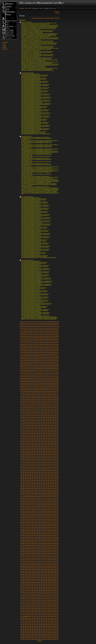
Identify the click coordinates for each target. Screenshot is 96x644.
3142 (24, 597)
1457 (57, 435)
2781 (53, 561)
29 (54, 322)
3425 (48, 623)
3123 (57, 594)
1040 (37, 396)
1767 (28, 466)
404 (58, 348)
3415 (26, 623)
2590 (44, 544)
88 (51, 325)
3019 (53, 584)
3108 (24, 594)
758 (23, 375)
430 (26, 351)
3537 (33, 634)
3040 (24, 587)
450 (23, 352)
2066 (51, 493)
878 (40, 383)
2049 (51, 492)
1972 (30, 485)
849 (28, 382)
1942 (39, 482)
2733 (21, 558)
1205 (26, 412)
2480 (26, 534)
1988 (28, 487)
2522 (44, 537)
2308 (21, 518)
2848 (51, 568)
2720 (30, 557)
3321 (44, 613)
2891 (33, 573)
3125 (24, 596)
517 (24, 357)
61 (56, 323)
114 (51, 327)
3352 (37, 617)
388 (30, 348)
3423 (44, 623)
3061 (33, 589)
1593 (57, 448)
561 (24, 361)
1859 (44, 474)
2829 (46, 566)
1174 (33, 409)
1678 (57, 456)
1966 (55, 484)
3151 (44, 597)
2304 (51, 516)
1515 (35, 442)
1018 (26, 395)
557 (56, 359)
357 (52, 344)
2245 (33, 511)
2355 (51, 521)
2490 (48, 534)
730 (51, 372)
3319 (39, 613)
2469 (39, 532)
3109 (26, 594)
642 (51, 365)
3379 (21, 620)
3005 (21, 584)
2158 (28, 503)
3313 (26, 613)
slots (22, 22)
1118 (21, 404)
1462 (30, 437)
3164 (35, 599)
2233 (44, 510)
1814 (57, 469)
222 (47, 335)
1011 (48, 393)
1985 (21, 487)
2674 (42, 552)
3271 (46, 608)
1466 (39, 437)
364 (26, 346)
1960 (42, 484)
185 (21, 333)
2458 (53, 531)
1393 (28, 430)
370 (37, 346)
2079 (42, 495)
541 (28, 359)
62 (57, 323)
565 (31, 361)
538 (23, 359)
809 (35, 378)
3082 (42, 591)
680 (40, 369)
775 (52, 375)
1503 (46, 440)
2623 (42, 547)
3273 (51, 608)
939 (31, 388)
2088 (24, 497)
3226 (21, 605)
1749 (26, 464)
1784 (28, 468)
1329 (37, 424)
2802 (24, 565)
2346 (30, 521)
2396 (28, 526)
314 (54, 341)
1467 (42, 437)
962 (33, 390)
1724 (46, 461)
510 (51, 356)
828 (30, 380)
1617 (35, 451)
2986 (55, 581)
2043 (37, 492)
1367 (46, 427)
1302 (53, 421)
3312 (24, 613)
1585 (39, 448)
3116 (42, 594)
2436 (42, 529)
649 (24, 367)
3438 (39, 625)
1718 (33, 461)
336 (54, 343)
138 (54, 328)
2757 (37, 560)
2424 (53, 527)
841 (52, 380)
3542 (44, 634)
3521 (35, 633)
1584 (37, 448)
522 (33, 357)
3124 (21, 596)
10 (31, 322)
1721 (39, 461)
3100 (44, 592)
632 (33, 365)
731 (52, 372)
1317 (48, 422)
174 (40, 331)
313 (52, 341)
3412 (57, 621)
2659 (46, 550)
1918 (24, 480)
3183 (39, 600)
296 (23, 341)
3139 (55, 596)
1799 (24, 469)
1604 (44, 450)
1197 (46, 411)
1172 (28, 409)
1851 (26, 474)
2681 (57, 552)
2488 (44, 534)
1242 (33, 416)
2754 (30, 560)
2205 (57, 506)
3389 (44, 620)
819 (52, 378)
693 (24, 370)
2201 (48, 506)
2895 (42, 573)
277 (28, 340)
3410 (53, 621)
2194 (33, 506)
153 (42, 330)
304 (37, 341)
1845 (51, 472)
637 (42, 365)
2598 (24, 545)
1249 (48, 416)
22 (46, 322)
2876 (37, 571)
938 (30, 388)
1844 (48, 472)
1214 (46, 412)
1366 (44, 427)
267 (49, 338)
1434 (44, 433)
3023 (24, 586)
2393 (21, 526)
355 (49, 344)
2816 (55, 565)
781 (24, 377)
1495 (28, 440)
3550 (24, 636)
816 (47, 378)
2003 (24, 489)
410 (30, 349)
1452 (46, 435)
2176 (30, 505)
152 (40, 330)
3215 (35, 604)
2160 (33, 503)
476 (30, 354)
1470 (48, 437)
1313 (39, 422)
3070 (53, 589)
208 (23, 335)
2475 (53, 532)
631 (31, 365)
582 (23, 362)
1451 (44, 435)
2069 (57, 493)
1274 (28, 419)
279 (31, 340)
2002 (21, 489)
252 (23, 338)
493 (21, 356)
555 (52, 359)
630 (30, 365)
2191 (26, 506)
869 (24, 383)
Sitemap (4, 47)
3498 (21, 631)
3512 (53, 631)
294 (58, 340)
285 (42, 340)
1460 (26, 437)
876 (37, 383)
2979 (39, 581)
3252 (42, 607)
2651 (28, 550)
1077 (44, 399)
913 (24, 387)
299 (28, 341)
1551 (39, 445)
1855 (35, 474)
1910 (44, 479)
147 (31, 330)
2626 (48, 547)
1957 (35, 484)
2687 (33, 553)
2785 (24, 563)
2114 (44, 498)
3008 (28, 584)
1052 (26, 398)
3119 (48, 594)
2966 (48, 579)
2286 (48, 515)
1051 (24, 398)
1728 (55, 461)
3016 (46, 584)
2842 (37, 568)
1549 (35, 445)
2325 (21, 519)
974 (54, 390)
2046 (44, 492)
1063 (51, 398)
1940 (35, 482)
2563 (21, 542)
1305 (21, 422)
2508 (51, 536)
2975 (30, 581)
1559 (57, 445)
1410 (28, 432)
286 (44, 340)
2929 (42, 576)
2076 (35, 495)
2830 (48, 566)
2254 (53, 511)
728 (47, 372)
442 (47, 351)
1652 (37, 455)
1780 (57, 466)
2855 (28, 570)
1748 (24, 464)
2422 (48, 527)
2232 (42, 510)
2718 (26, 557)
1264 (44, 417)
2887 (24, 573)
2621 (37, 547)
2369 (44, 523)
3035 (51, 586)
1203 (21, 412)
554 (51, 359)
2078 (39, 495)
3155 (53, 597)
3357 (48, 617)
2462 (24, 532)
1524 (55, 442)
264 (44, 338)
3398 (26, 621)
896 (33, 385)
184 (58, 331)
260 (37, 338)
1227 (37, 414)
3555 (35, 636)
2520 (39, 537)
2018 (57, 489)
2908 (33, 574)
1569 (42, 446)
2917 (53, 574)
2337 (48, 519)
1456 (55, 435)
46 (37, 323)
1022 (35, 395)
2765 (55, 560)
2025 (35, 490)
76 (36, 325)
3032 (44, 586)
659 (42, 367)
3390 (46, 620)
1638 (44, 453)
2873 (30, 571)
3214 (33, 604)
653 (31, 367)
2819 (24, 566)
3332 (30, 615)
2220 (53, 508)
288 (47, 340)
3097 (37, 592)
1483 (39, 438)
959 (28, 390)
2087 (21, 497)
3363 (24, 618)
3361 (57, 617)
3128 (30, 596)
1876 (44, 476)
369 (35, 346)
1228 (39, 414)
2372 (51, 523)
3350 (33, 617)
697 (31, 370)
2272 (55, 513)
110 (44, 327)
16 (38, 322)
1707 (46, 459)
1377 (30, 429)
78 (38, 325)
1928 (46, 480)
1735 (33, 463)
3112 (33, 594)
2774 (37, 561)
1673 (46, 456)
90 (53, 325)
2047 (46, 492)
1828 (51, 471)
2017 (55, 489)
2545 (57, 539)
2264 (37, 513)
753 (52, 374)
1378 (33, 429)
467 (52, 352)
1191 (33, 411)
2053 (21, 493)
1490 (55, 438)
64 (21, 325)
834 (40, 380)
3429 (57, 623)
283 (38, 340)
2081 (46, 495)
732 (54, 372)
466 (51, 352)
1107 (35, 403)
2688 (35, 553)
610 (33, 364)
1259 (33, 417)
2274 (21, 515)
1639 (46, 453)
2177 (33, 505)
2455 (46, 531)
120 (23, 328)
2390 (53, 524)
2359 (21, 523)
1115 (53, 403)
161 (56, 330)
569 (38, 361)
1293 (33, 421)
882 (47, 383)
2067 (53, 493)
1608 (53, 450)
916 (30, 387)
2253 (51, 511)
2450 (35, 531)
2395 (26, 526)
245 (49, 336)
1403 (51, 430)
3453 (35, 626)
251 (21, 338)
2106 (26, 498)
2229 (35, 510)
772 (47, 375)
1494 (26, 440)
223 (49, 335)
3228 (26, 605)
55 (48, 323)
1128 (44, 404)
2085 (55, 495)
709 (52, 370)
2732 (57, 557)
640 (47, 365)
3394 (55, 620)
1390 (21, 430)
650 (26, 367)
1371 (55, 427)
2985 (53, 581)
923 (42, 387)
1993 (39, 487)
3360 (55, 617)
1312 (37, 422)
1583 (35, 448)
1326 (30, 424)
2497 (26, 536)
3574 (39, 638)
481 (38, 354)
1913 (51, 479)
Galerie (41, 8)
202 (51, 333)
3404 (39, 621)
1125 (37, 404)
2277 (28, 515)
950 (51, 388)
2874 (33, 571)
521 (31, 357)
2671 (35, 552)
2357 (55, 521)
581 (21, 362)
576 (51, 361)
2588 (39, 544)
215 (35, 335)
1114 (51, 403)
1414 (37, 432)
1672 (44, 456)
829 (31, 380)
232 (26, 336)
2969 (55, 579)
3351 (35, 617)
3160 (26, 599)
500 (33, 356)
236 (33, 336)
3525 (44, 633)
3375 (51, 618)
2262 (33, 513)
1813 (55, 469)
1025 (42, 395)
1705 (42, 459)
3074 (24, 591)
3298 (30, 612)
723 (38, 372)
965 (38, 390)
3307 (51, 612)
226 (54, 335)
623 (56, 364)
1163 (46, 408)
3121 (53, 594)
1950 (57, 482)
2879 (44, 571)
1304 (57, 421)
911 (21, 387)
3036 (53, 586)
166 (26, 331)
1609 (55, 450)
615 (42, 364)
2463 (26, 532)
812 (40, 378)
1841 (42, 472)
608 (30, 364)
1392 (26, 430)
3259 (57, 607)
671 (24, 369)
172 (37, 331)
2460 (57, 531)
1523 (53, 442)
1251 (53, 416)
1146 (46, 406)
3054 (55, 587)
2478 (21, 534)
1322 (21, 424)
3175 (21, 600)
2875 (35, 571)
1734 (30, 463)
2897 (46, 573)
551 (46, 359)
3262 (26, 608)
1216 (51, 412)
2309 (24, 518)
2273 (57, 513)
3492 (46, 630)
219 (42, 335)
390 (33, 348)
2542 (51, 539)
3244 (24, 607)
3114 (37, 594)
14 (36, 322)
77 (37, 325)
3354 (42, 617)
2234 (46, 510)
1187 (24, 411)
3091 (24, 592)
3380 (24, 620)
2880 (46, 571)
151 (38, 330)
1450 (42, 435)
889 (21, 385)
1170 (24, 409)
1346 (37, 425)
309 (46, 341)
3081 (39, 591)
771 (46, 375)
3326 (55, 613)
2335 (44, 519)
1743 (51, 463)
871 (28, 383)
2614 (21, 547)
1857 (39, 474)
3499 (24, 631)
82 (43, 325)
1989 (30, 487)
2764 (53, 560)
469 (56, 352)
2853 (24, 570)
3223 (53, 604)
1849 (21, 474)
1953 (26, 484)
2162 (37, 503)
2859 (37, 570)
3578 (48, 638)
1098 (53, 401)
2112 (39, 498)
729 (49, 372)
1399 (42, 430)
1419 (48, 432)
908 (54, 385)
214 (33, 335)
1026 (44, 395)
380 (54, 346)
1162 (44, 408)
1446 (33, 435)
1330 (39, 424)
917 (31, 387)
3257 (53, 607)
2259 (26, 513)
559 (21, 361)
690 (58, 369)
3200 (39, 602)
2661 (51, 550)
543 (31, 359)
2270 (51, 513)
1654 (42, 455)
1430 (35, 433)
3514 (57, 631)
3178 (28, 600)
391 (35, 348)
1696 (21, 459)
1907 (37, 479)
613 (38, 364)
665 (52, 367)
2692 (44, 553)
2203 (53, 506)
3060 (30, 589)
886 (54, 383)
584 (26, 362)
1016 (21, 395)
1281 (44, 419)
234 (30, 336)
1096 (48, 401)
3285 (39, 610)
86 (48, 325)
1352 (51, 425)
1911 (46, 479)
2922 (26, 576)
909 (56, 385)
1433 (42, 433)
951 (52, 388)
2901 (55, 573)
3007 (26, 584)
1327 (33, 424)
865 (56, 382)
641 (49, 365)
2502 (37, 536)
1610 (57, 450)
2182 (44, 505)
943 (38, 388)
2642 (46, 548)
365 (28, 346)
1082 (55, 399)
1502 (44, 440)
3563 (53, 636)
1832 (21, 472)
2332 (37, 519)
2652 (30, 550)
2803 (26, 565)
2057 (30, 493)
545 (35, 359)
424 (54, 349)
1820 (33, 471)
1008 (41, 393)
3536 (30, 634)
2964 (44, 579)
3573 (37, 638)
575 (49, 361)
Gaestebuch (5, 42)
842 (54, 380)
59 (53, 323)
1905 (33, 479)
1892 (42, 477)
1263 (42, 417)
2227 (30, 510)
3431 (24, 625)
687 (52, 369)
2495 (21, 536)
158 (51, 330)
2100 (51, 497)
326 (37, 343)
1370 (53, 427)
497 (28, 356)
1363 (37, 427)
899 (38, 385)
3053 (53, 587)
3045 (35, 587)
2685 (28, 553)
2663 (55, 550)
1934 (21, 482)
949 (49, 388)
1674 (48, 456)
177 (46, 331)
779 (21, 377)
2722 (35, 557)
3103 (51, 592)
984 (33, 391)
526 (40, 357)
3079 (35, 591)
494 (23, 356)
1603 (42, 450)
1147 (48, 406)
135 (49, 328)
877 (38, 383)
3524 (42, 633)
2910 (37, 574)
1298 (44, 421)
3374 (48, 618)
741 (31, 374)
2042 (35, 492)
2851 (57, 568)
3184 (42, 600)
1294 (35, 421)
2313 (33, 518)
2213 (37, 508)
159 (52, 330)
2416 (35, 527)
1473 (55, 437)
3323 (48, 613)
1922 (33, 480)
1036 (28, 396)
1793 (48, 468)
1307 (26, 422)
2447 (28, 531)
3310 (57, 612)
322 (30, 343)
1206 (28, 412)
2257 (21, 513)
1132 (53, 404)
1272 (24, 419)
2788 (30, 563)
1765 (24, 466)
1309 (30, 422)
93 (57, 325)
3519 (30, 633)
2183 (46, 505)
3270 (44, 608)
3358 (51, 617)
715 (24, 372)
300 (30, 341)
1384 (46, 429)
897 (35, 385)
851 (31, 382)
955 (21, 390)
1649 (30, 455)
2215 (42, 508)
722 (37, 372)
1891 (39, 477)
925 (46, 387)
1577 (21, 448)
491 (56, 354)
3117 (44, 594)
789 (38, 377)
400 (51, 348)
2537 (39, 539)
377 (49, 346)
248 (54, 336)
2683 (24, 553)
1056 (35, 398)
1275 (30, 419)
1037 (30, 396)
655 (35, 367)
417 (42, 349)
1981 (51, 485)
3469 (33, 628)
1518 (42, 442)
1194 (39, 411)
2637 (35, 548)
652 (30, 367)
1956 (33, 484)
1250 (51, 416)
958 (26, 390)
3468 (30, 628)
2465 (30, 532)
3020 (55, 584)
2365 (35, 523)
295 (21, 341)
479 (35, 354)
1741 (46, 463)
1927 (44, 480)
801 (21, 378)
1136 (24, 406)
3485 (30, 630)
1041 (39, 396)
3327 (57, 613)
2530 (24, 539)
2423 (51, 527)
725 (42, 372)
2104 (21, 498)
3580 (53, 638)
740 (30, 374)
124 (30, 328)
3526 (46, 633)
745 (38, 374)
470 (58, 352)
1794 (51, 468)
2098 (46, 497)
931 (56, 387)
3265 (33, 608)
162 (58, 330)
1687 (39, 458)
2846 (46, 568)
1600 (35, 450)
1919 (26, 480)
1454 (51, 435)
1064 (53, 398)
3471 (37, 628)
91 (54, 325)
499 (31, 356)
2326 (24, 519)
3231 (33, 605)
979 (24, 391)
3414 (24, 623)
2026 (37, 490)
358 (54, 344)
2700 (24, 555)
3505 (37, 631)
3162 (30, 599)
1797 (57, 468)
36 (24, 323)
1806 (39, 469)
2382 (35, 524)
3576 (44, 638)
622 (54, 364)
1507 (55, 440)
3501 (28, 631)
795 (49, 377)
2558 (48, 540)
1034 (24, 396)
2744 (46, 558)
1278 (37, 419)
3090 (21, 592)
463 (46, 352)
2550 (30, 540)
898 (37, 385)
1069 (26, 399)
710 (54, 370)
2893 (37, 573)
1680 (24, 458)
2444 (21, 531)
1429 (33, 433)
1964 (51, 484)
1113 (48, 403)
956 (23, 390)
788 (37, 377)
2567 (30, 542)
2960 (35, 579)
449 (21, 352)
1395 (33, 430)
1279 (39, 419)
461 (42, 352)
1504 (48, 440)
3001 (51, 583)
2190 (24, 506)
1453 (48, 435)
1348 (42, 425)
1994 (42, 487)
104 (34, 327)
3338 (44, 615)
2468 (37, 532)
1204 (24, 412)
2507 (48, 536)
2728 (48, 557)
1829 (53, 471)
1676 (53, 456)
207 (21, 335)
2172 (21, 505)
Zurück (22, 322)
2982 (46, 581)
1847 (55, 472)
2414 (30, 527)
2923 (28, 576)
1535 (42, 443)
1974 (35, 485)
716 (26, 372)
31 (57, 322)
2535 (35, 539)
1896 (51, 477)
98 (24, 327)
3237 (46, 605)
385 (24, 348)
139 (56, 328)
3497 (57, 630)
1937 (28, 482)
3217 (39, 604)
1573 (51, 446)
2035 (57, 490)
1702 (35, 459)
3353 (39, 617)
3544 (48, 634)
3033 (46, 586)
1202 (57, 411)
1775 (46, 466)
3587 (30, 639)
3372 (44, 618)
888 (58, 383)
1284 (51, 419)
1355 (57, 425)
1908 (39, 479)
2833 (55, 566)
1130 (48, 404)
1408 (24, 432)
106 (37, 327)
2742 (42, 558)
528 (44, 357)
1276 (33, 419)
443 (49, 351)
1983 (55, 485)
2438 (46, 529)
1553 (44, 445)
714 (23, 372)
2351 (42, 521)
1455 (53, 435)
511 (52, 356)
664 (51, 367)
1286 (55, 419)
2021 (26, 490)
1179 (44, 409)
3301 (37, 612)
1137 (26, 406)
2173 (24, 505)
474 (26, 354)
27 (52, 322)
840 (51, 380)
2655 (37, 550)
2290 (57, 515)
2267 (44, 513)
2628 (53, 547)
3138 (53, 596)
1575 (55, 446)
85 (47, 325)
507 (46, 356)
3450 (28, 626)
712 (58, 370)
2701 (26, 555)
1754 (37, 464)
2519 (37, 537)
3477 (51, 628)
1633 (33, 453)
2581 (24, 544)
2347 (33, 521)
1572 (48, 446)
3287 (44, 610)
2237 (53, 510)
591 (38, 362)
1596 (26, 450)
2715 (57, 555)
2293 (26, 516)
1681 (26, 458)
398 (47, 348)
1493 (24, 440)
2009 (37, 489)
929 (52, 387)
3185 (44, 600)
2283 (42, 515)
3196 (30, 602)
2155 (21, 503)
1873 (37, 476)
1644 (57, 453)
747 (42, 374)
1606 (48, 450)
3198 (35, 602)
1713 (21, 461)
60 (54, 323)
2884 (55, 571)
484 (44, 354)
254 (26, 338)
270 (54, 338)
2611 (53, 545)
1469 (46, 437)
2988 (21, 583)
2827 (42, 566)
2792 (39, 563)
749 (46, 374)
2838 (28, 568)
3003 (55, 583)
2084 (53, 495)
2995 (37, 583)
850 (30, 382)
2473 (48, 532)
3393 (53, 620)
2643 (48, 548)
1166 (53, 408)
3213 (30, 604)
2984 (51, 581)
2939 (26, 578)
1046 (51, 396)
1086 (26, 401)
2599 (26, 545)
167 (28, 331)
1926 (42, 480)
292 (54, 340)
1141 (35, 406)
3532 (21, 634)
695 (28, 370)
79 (39, 325)
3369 (37, 618)
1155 (28, 408)
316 (58, 341)
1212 (42, 412)
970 (47, 390)
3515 (21, 633)
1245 (39, 416)
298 (26, 341)
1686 (37, 458)
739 (28, 374)
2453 (42, 531)
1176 (37, 409)
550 (44, 359)
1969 (24, 485)
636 (40, 365)
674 (30, 369)
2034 (55, 490)
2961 (37, 579)
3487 (35, 630)
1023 (37, 395)
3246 (28, 607)
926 (47, 387)
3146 (33, 597)
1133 (55, 404)
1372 (57, 427)
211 (28, 335)
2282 (39, 515)
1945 (46, 482)
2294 (28, 516)
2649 (24, 550)
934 (23, 388)
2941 (30, 578)
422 (51, 349)
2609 (48, 545)
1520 (46, 442)
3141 (21, 597)
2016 (53, 489)
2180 (39, 505)
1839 (37, 472)
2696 (53, 553)
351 (42, 344)
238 (37, 336)
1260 (35, 417)
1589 (48, 448)
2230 (37, 510)
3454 (37, 626)
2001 (57, 487)
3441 (46, 625)
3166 (39, 599)
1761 (53, 464)
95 (20, 327)
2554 (39, 540)
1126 (39, 404)
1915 (55, 479)
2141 (28, 502)
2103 (57, 497)
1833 (24, 472)
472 (23, 354)
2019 (21, 490)
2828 (44, 566)
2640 (42, 548)
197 (42, 333)
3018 (51, 584)
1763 (57, 464)
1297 (42, 421)
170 (33, 331)
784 (30, 377)
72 (31, 325)
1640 (48, 453)
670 (23, 369)
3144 (28, 597)
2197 (39, 506)
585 (28, 362)
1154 (26, 408)
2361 (26, 523)
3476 (48, 628)
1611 (21, 451)
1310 (33, 422)
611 (35, 364)
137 (52, 328)
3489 (39, 630)
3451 (30, 626)
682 (44, 369)
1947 (51, 482)
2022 (28, 490)
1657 (48, 455)
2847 (48, 568)
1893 (44, 477)
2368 (42, 523)
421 (49, 349)
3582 (57, 638)
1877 (46, 476)
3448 (24, 626)
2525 (51, 537)
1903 (28, 479)
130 (40, 328)
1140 (33, 406)
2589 (42, 544)
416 (40, 349)
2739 (35, 558)
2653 (33, 550)
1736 (35, 463)
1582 (33, 448)
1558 (55, 445)
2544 (55, 539)
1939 (33, 482)
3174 (57, 599)
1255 (24, 417)
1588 (46, 448)
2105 (24, 498)
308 (44, 341)
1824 (42, 471)
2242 (26, 511)
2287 (51, 515)
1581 (30, 448)
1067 (21, 399)
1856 (37, 474)
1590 (51, 448)
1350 (46, 425)
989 (42, 391)
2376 (21, 524)
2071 (24, 495)
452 (26, 352)
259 (35, 338)
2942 (33, 578)
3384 (33, 620)
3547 (55, 634)
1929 (48, 480)
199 (46, 333)
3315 (30, 613)
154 (44, 330)
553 (49, 359)
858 (44, 382)
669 (21, 369)
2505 (44, 536)
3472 (39, 628)
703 (42, 370)
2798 (53, 563)
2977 (35, 581)
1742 (48, 463)
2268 (46, 513)
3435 (33, 625)
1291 (28, 421)
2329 (30, 519)
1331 (42, 424)
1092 (39, 401)
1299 (46, 421)
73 (32, 325)
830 (33, 380)
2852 (21, 570)
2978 (37, 581)
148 (33, 330)
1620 (42, 451)
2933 (51, 576)
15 (37, 322)
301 (31, 341)
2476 (55, 532)
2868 (57, 570)
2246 (35, 511)
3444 (53, 625)
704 (44, 370)
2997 (42, 583)
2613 (57, 545)
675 (31, 369)
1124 (35, 404)
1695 (57, 458)
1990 (33, 487)
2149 (46, 502)
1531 (33, 443)
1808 (44, 469)
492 (58, 354)
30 (56, 322)
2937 (21, 578)
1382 (42, 429)
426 (58, 349)
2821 (28, 566)
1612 (24, 451)
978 (23, 391)
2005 (28, 489)
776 (54, 375)
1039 (35, 396)
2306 (55, 516)
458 (37, 352)
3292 (55, 610)
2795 (46, 563)
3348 (28, 617)
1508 (57, 440)
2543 (53, 539)
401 (52, 348)
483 (42, 354)
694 (26, 370)
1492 (21, 440)
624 (58, 364)
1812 (53, 469)
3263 (28, 608)
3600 (38, 641)
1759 (48, 464)
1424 (21, 433)
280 (33, 340)
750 (47, 374)
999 (21, 393)
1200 (53, 411)
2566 (28, 542)
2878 (42, 571)
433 (31, 351)
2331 (35, 519)
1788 (37, 468)
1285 (53, 419)
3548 (57, 634)
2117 (51, 498)
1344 (33, 425)
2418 (39, 527)
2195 (35, 506)
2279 (33, 515)
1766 (26, 466)
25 (49, 322)
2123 (26, 500)
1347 (39, 425)
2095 (39, 497)
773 (49, 375)
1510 (24, 442)
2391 (55, 524)
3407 (46, 621)
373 (42, 346)
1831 (57, 471)
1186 (21, 411)
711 (56, 370)
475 (28, 354)
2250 (44, 511)
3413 (21, 623)
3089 (57, 591)
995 (52, 391)
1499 (37, 440)
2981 (44, 581)
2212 (35, 508)
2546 (21, 540)
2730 (53, 557)
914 (26, 387)
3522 (37, 633)
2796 (48, 563)
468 (54, 352)
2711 (48, 555)
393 (38, 348)
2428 (24, 529)
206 (58, 333)
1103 (26, 403)
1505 (51, 440)
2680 (55, 552)
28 (53, 322)
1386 (51, 429)
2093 (35, 497)
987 (38, 391)
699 (35, 370)
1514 (33, 442)
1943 (42, 482)
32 (58, 322)
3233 (37, 605)
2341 (57, 519)
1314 (42, 422)
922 (40, 387)
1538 (48, 443)
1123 (33, 404)
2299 (39, 516)
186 (23, 333)
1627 (57, 451)
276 (26, 340)
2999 (46, 583)
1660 (55, 455)
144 (26, 330)
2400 (37, 526)
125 (31, 328)
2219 (51, 508)
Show (26, 8)
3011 (35, 584)
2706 (37, 555)
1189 (28, 411)
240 (40, 336)
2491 (51, 534)
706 (47, 370)
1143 (39, 406)
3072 (57, 589)
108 (41, 327)
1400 (44, 430)
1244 (37, 416)
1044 (46, 396)
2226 (28, 510)
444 (51, 351)
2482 (30, 534)
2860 (39, 570)
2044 (39, 492)
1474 (57, 437)
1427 (28, 433)
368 (33, 346)
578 (54, 361)
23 (47, 322)
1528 (26, 443)
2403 (44, 526)
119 (21, 328)
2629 (55, 547)
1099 (55, 401)
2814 (51, 565)
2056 (28, 493)
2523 (46, 537)
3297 (28, 612)
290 (51, 340)
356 (51, 344)
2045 (42, 492)
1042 (42, 396)
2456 (48, 531)
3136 (48, 596)
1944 (44, 482)
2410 (21, 527)
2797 (51, 563)
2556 (44, 540)
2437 (44, 529)
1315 (44, 422)
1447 (35, 435)
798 (54, 377)
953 (56, 388)
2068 (55, 493)
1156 (30, 408)
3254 (46, 607)
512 (54, 356)
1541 (55, 443)
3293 (57, 610)
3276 (57, 608)
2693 (46, 553)
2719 (28, 557)
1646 (24, 455)
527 (42, 357)
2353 (46, 521)
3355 (44, 617)
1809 (46, 469)
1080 (51, 399)
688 (54, 369)
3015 (44, 584)
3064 (39, 589)
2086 (57, 495)
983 (31, 391)
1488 (51, 438)
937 (28, 388)
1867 (24, 476)
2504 (42, 536)
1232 (48, 414)
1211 (39, 412)
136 (51, 328)
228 (58, 335)
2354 (48, 521)
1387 (53, 429)
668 (58, 367)
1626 (55, 451)
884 (51, 383)
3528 (51, 633)
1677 (55, 456)
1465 (37, 437)
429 (24, 351)
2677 (48, 552)
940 (33, 388)
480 (37, 354)
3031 (42, 586)
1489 (53, 438)
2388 (48, 524)
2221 (55, 508)
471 (21, 354)
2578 (55, 542)
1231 (46, 414)
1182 (51, 409)
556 (54, 359)
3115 (39, 594)
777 (56, 375)
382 (58, 346)
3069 (51, 589)
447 (56, 351)
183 (56, 331)
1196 (44, 411)
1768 (30, 466)
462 (44, 352)
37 (26, 323)
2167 (48, 503)
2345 (28, 521)
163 (21, 331)
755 (56, 374)
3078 (33, 591)
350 (40, 344)
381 (56, 346)
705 (46, 370)
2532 (28, 539)
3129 (33, 596)
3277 (21, 610)
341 (24, 344)
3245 (26, 607)
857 (42, 382)
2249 (42, 511)
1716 (28, 461)
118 (58, 327)
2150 (48, 502)
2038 (26, 492)
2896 (44, 573)
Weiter (40, 641)
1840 (39, 472)
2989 (24, 583)
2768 (24, 561)
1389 (57, 429)
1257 (28, 417)
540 (26, 359)
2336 (46, 519)
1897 (53, 477)
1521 (48, 442)
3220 (46, 604)
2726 (44, 557)
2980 (42, 581)
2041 (33, 492)
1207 (30, 412)
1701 (33, 459)
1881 (55, 476)
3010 (33, 584)
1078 (46, 399)
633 (35, 365)
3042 (28, 587)
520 (30, 357)
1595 (24, 450)
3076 (28, 591)
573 (46, 361)
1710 (53, 459)
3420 (37, 623)
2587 (37, 544)
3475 (46, 628)
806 (30, 378)
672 (26, 369)
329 (42, 343)
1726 (51, 461)
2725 (42, 557)
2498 (28, 536)
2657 (42, 550)
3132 (39, 596)
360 (58, 344)
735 (21, 374)
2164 (42, 503)
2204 (55, 506)
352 (44, 344)
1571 (46, 446)
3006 (24, 584)
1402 (48, 430)
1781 (21, 468)
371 (38, 346)
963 (35, 390)
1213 (44, 412)
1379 (35, 429)
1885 (26, 477)
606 (26, 364)
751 (49, 374)
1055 (33, 398)
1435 (46, 433)
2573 (44, 542)
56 (49, 323)
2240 (21, 511)
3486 (33, 630)
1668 (35, 456)
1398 (39, 430)
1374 (24, 429)
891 (24, 385)
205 (56, 333)
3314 (28, 613)
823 (21, 380)
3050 (46, 587)
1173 (30, 409)
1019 (28, 395)
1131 (51, 404)
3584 (24, 639)
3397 (24, 621)
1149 (53, 406)
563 (28, 361)
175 (42, 331)
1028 (48, 395)
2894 (39, 573)
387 (28, 348)
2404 (46, 526)
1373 (21, 429)
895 (31, 385)
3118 (46, 594)
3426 (51, 623)
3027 (33, 586)
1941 (37, 482)
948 (47, 388)
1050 (21, 398)
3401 (33, 621)
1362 (35, 427)
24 (48, 322)
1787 (35, 468)
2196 (37, 506)
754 (54, 374)
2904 (24, 574)
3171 (51, 599)
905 (49, 385)
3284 (37, 610)
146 (30, 330)
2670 (33, 552)
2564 (24, 542)
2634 (28, 548)
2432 (33, 529)
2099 (48, 497)
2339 (53, 519)
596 (47, 362)
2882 (51, 571)
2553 (37, 540)
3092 (26, 592)
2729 (51, 557)
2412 (26, 527)
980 (26, 391)
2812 (46, 565)
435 (35, 351)
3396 (21, 621)
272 (58, 338)
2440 (51, 529)
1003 (30, 393)
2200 (46, 506)
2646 (55, 548)
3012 (37, 584)
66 (23, 325)
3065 (42, 589)
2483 (33, 534)
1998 (51, 487)
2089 (26, 497)
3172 (53, 599)
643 (52, 365)
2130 (42, 500)
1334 (48, 424)
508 (47, 356)
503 (38, 356)
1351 (48, 425)
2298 (37, 516)
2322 (53, 518)
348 (37, 344)
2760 (44, 560)
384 (23, 348)
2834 (57, 566)
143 (24, 330)
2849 (53, 568)
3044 (33, 587)
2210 (30, 508)
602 (58, 362)
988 (40, 391)
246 (51, 336)
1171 (26, 409)
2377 (24, 524)
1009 (44, 393)
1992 (37, 487)
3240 (53, 605)
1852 (28, 474)
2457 (51, 531)
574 (47, 361)
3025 (28, 586)
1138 (28, 406)
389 (31, 348)
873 (31, 383)
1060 (44, 398)
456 (33, 352)
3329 (24, 615)
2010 (39, 489)
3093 (28, 592)
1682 (28, 458)
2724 (39, 557)
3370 (39, 618)
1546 (28, 445)
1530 (30, 443)
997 (56, 391)
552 (47, 359)
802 (23, 378)
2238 (55, 510)
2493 (55, 534)
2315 (37, 518)
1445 (30, 435)
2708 (42, 555)
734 (58, 372)
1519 (44, 442)
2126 (33, 500)
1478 (28, 438)
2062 (42, 493)
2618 (30, 547)
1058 (39, 398)
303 (35, 341)
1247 (44, 416)
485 (46, 354)
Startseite (22, 8)
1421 (53, 432)
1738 (39, 463)
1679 (21, 458)
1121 (28, 404)
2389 (51, 524)
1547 (30, 445)
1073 (35, 399)
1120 (26, 404)
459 (38, 352)
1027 (46, 395)
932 (58, 387)
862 (51, 382)
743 (35, 374)
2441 (53, 529)
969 (46, 390)
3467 (28, 628)
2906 (28, 574)
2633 (26, 548)
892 (26, 385)
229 (21, 336)
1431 (37, 433)
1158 (35, 408)
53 (46, 323)
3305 (46, 612)
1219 (57, 412)
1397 (37, 430)
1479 (30, 438)
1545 (26, 445)
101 (28, 327)
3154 (51, 597)
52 (44, 323)
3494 (51, 630)
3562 (51, 636)
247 (52, 336)
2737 (30, 558)
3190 (55, 600)
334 (51, 343)
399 (49, 348)
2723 (37, 557)
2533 (30, 539)
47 (38, 323)
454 (30, 352)
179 (49, 331)
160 (54, 330)
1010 (46, 393)
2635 (30, 548)
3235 (42, 605)
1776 (48, 466)
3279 (26, 610)
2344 (26, 521)
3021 (57, 584)
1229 (42, 414)
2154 (57, 502)
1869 (28, 476)
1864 (55, 474)
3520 (33, 633)
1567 (37, 446)
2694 (48, 553)
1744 (53, 463)
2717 (24, 557)
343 (28, 344)
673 (28, 369)
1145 (44, 406)
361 (21, 346)
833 (38, 380)
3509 (46, 631)
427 (21, 351)
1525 (57, 442)
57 (51, 323)
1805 (37, 469)
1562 (26, 446)
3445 (55, 625)
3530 (55, 633)
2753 (28, 560)
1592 (55, 448)
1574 (53, 446)
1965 (53, 484)
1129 (46, 404)
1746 (57, 463)
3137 (51, 596)
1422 (55, 432)
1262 (39, 417)
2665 (21, 552)
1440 (57, 433)
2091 (30, 497)
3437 (37, 625)
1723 (44, 461)
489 (52, 354)
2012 (44, 489)
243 (46, 336)
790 (40, 377)
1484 (42, 438)
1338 (57, 424)
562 (26, 361)
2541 (48, 539)
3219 (44, 604)
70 (28, 325)
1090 (35, 401)
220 (44, 335)
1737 (37, 463)
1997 (48, 487)
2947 (44, 578)
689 (56, 369)
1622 (46, 451)
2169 (53, 503)
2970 (57, 579)
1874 (39, 476)
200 (47, 333)
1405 (55, 430)
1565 (33, 446)
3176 (24, 600)
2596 (57, 544)
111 (46, 327)
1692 (51, 458)
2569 (35, 542)
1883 (21, 477)
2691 (42, 553)
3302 (39, 612)
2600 (28, 545)
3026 (30, 586)
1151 (57, 406)
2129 (39, 500)
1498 (35, 440)
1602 (39, 450)
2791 (37, 563)
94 (58, 325)
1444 (28, 435)
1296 (39, 421)
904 (47, 385)
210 (26, 335)
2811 (44, 565)
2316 (39, 518)
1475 (21, 438)
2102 (55, 497)
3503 (33, 631)
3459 (48, 626)
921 (38, 387)
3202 (44, 602)
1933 (57, 480)
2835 (21, 568)
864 (54, 382)
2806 (33, 565)
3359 (53, 617)
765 (35, 375)
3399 (28, 621)
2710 (46, 555)
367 (31, 346)
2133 (48, 500)
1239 (26, 416)
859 (46, 382)
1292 (30, 421)
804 (26, 378)
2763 (51, 560)
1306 (24, 422)
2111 (37, 498)
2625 (46, 547)
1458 (21, 437)
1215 (48, 412)
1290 (26, 421)
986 (37, 391)
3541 (42, 634)
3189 (53, 600)
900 (40, 385)
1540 (53, 443)
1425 (24, 433)
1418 (46, 432)
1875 (42, 476)
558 (58, 359)
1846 (53, 472)
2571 (39, 542)
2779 (48, 561)
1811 (51, 469)
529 (46, 357)
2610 (51, 545)
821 (56, 378)
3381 (26, 620)
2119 (55, 498)
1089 (33, 401)
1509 (21, 442)
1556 (51, 445)
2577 (53, 542)
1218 (55, 412)
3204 (48, 602)
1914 (53, 479)
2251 (46, 511)
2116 (48, 498)
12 (33, 322)
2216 (44, 508)
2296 (33, 516)
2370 (46, 523)
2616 (26, 547)
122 (26, 328)
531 (49, 357)
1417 (44, 432)
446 (54, 351)
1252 (55, 416)
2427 (21, 529)
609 (31, 364)
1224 (30, 414)
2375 (57, 523)
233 (28, 336)
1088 (30, 401)
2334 (42, 519)
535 (56, 357)
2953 (57, 578)
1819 (30, 471)
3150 (42, 597)
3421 (39, 623)
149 (35, 330)
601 (56, 362)
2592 (48, 544)
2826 (39, 566)
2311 (28, 518)
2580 (21, 544)
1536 (44, 443)
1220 (21, 414)
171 (35, 331)
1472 (53, 437)
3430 (21, 625)
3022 (21, 586)
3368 (35, 618)
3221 (48, 604)
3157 (57, 597)
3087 (53, 591)
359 (56, 344)
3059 (28, 589)
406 (23, 349)
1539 (51, 443)
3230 (30, 605)
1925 (39, 480)
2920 (21, 576)
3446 (57, 625)
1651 (35, 455)
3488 (37, 630)
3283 (35, 610)
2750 (21, 560)
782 (26, 377)
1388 (55, 429)
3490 (42, 630)
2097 (44, 497)
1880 (53, 476)
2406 (51, 526)
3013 (39, 584)
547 (38, 359)
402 (54, 348)
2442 (55, 529)
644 (54, 365)
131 (42, 328)
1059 (42, 398)
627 (24, 365)
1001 (26, 393)
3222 (51, 604)
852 (33, 382)
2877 (39, 571)
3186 (46, 600)
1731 (24, 463)
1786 (33, 468)
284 (40, 340)
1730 (21, 463)
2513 (24, 537)
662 (47, 367)
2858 (35, 570)
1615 (30, 451)
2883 (53, 571)
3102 (48, 592)
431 (28, 351)
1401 (46, 430)
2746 (51, 558)
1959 (39, 484)
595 (46, 362)
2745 (48, 558)
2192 (28, 506)
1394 (30, 430)
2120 (57, 498)
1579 (26, 448)
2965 (46, 579)
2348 (35, 521)
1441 (21, 435)
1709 (51, 459)
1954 (28, 484)
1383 (44, 429)
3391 (48, 620)
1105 (30, 403)
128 (37, 328)
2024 (33, 490)
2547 (24, 540)
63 (58, 323)
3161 (28, 599)
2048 (48, 492)
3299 (33, 612)
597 (49, 362)
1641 (51, 453)
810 (37, 378)
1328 (35, 424)
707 (49, 370)
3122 (55, 594)
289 (49, 340)
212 (30, 335)
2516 (30, 537)
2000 (55, 487)
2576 (51, 542)
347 (35, 344)
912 (23, 387)
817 (49, 378)
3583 (21, 639)
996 (54, 391)
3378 (57, 618)
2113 (42, 498)
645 (56, 365)
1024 (39, 395)
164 (23, 331)
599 (52, 362)
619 (49, 364)
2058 (33, 493)
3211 (26, 604)
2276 (26, 515)
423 (52, 349)
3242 (57, 605)
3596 (51, 639)
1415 (39, 432)
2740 (37, 558)
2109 (33, 498)
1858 (42, 474)
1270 (57, 417)
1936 (26, 482)
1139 (30, 406)
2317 (42, 518)
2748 (55, 558)
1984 (57, 485)
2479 (24, 534)
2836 (24, 568)
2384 (39, 524)
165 (24, 331)
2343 (24, 521)
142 (23, 330)
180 (51, 331)
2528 (57, 537)
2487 (42, 534)
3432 (26, 625)
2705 (35, 555)
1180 (46, 409)
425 (56, 349)
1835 (28, 472)
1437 (51, 433)
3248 (33, 607)
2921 (24, 576)
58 (52, 323)
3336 (39, 615)
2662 (53, 550)
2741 (39, 558)
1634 (35, 453)
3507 (42, 631)
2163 (39, 503)
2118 (53, 498)
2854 (26, 570)
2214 (39, 508)
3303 (42, 612)
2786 (26, 563)
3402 (35, 621)
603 (21, 364)
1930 (51, 480)
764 (33, 375)
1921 (30, 480)
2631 (21, 548)
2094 (37, 497)
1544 (24, 445)
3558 (42, 636)
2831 (51, 566)
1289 (24, 421)
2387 (46, 524)
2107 (28, 498)
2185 (51, 505)
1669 (37, 456)
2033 (53, 490)
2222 (57, 508)
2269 (48, 513)
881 (46, 383)
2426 (57, 527)
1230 (44, 414)
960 (30, 390)
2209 (28, 508)
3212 (28, 604)
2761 (46, 560)
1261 (37, 417)
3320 (42, 613)
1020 (30, 395)
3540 (39, 634)
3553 (30, 636)
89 (52, 325)
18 (41, 322)
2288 (53, 515)
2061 (39, 493)
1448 (37, 435)
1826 (46, 471)
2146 (39, 502)
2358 (57, 521)
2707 (39, 555)
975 (56, 390)
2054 (24, 493)
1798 (21, 469)
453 (28, 352)
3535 (28, 634)
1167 (55, 408)
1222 (26, 414)
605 (24, 364)
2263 (35, 513)
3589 (35, 639)
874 (33, 383)
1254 (21, 417)
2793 (42, 563)
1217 (53, 412)
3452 (33, 626)
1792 (46, 468)
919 (35, 387)
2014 (48, 489)
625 (21, 365)
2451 (37, 531)
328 (40, 343)
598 (51, 362)
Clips (51, 8)
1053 (28, 398)
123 (28, 328)
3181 (35, 600)
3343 (55, 615)
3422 (42, 623)
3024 (26, 586)
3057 (24, 589)
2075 (33, 495)
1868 (26, 476)
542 (30, 359)
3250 (37, 607)
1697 (24, 459)
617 (46, 364)
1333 (46, 424)
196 (40, 333)
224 (51, 335)
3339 (46, 615)
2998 (44, 583)
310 (47, 341)
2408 (55, 526)
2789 (33, 563)
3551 (26, 636)
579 (56, 361)
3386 (37, 620)
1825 (44, 471)
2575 (48, 542)
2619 (33, 547)
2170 (55, 503)
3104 (53, 592)
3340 (48, 615)
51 (43, 323)
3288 (46, 610)
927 (49, 387)
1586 (42, 448)
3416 (28, 623)
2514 (26, 537)
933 (21, 388)
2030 (46, 490)
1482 (37, 438)
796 (51, 377)
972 (51, 390)
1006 (37, 393)
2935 (55, 576)
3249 (35, 607)
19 (42, 322)
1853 (30, 474)
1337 (55, 424)
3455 (39, 626)
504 (40, 356)
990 (44, 391)
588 (33, 362)
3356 (46, 617)
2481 (28, 534)
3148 (37, 597)
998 (58, 391)
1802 (30, 469)
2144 (35, 502)
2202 (51, 506)
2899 (51, 573)
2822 (30, 566)
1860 (46, 474)
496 (26, 356)
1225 (33, 414)
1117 (57, 403)
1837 (33, 472)
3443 (51, 625)
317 (21, 343)
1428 (30, 433)
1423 (57, 432)
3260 (21, 608)
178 (47, 331)
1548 (33, 445)
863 (52, 382)
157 (49, 330)
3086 (51, 591)
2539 (44, 539)
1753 (35, 464)
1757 (44, 464)
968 (44, 390)
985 (35, 391)
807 (31, 378)
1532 (35, 443)
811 (38, 378)
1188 (26, 411)
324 (33, 343)
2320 (48, 518)
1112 (46, 403)
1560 (21, 446)
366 (30, 346)
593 (42, 362)
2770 (28, 561)
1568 (39, 446)
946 (44, 388)
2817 (57, 565)
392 (37, 348)
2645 (53, 548)
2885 (57, 571)
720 (33, 372)
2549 (28, 540)
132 (44, 328)
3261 (24, 608)
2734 (24, 558)
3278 (24, 610)
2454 (44, 531)
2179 (37, 505)
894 (30, 385)
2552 (35, 540)
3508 (44, 631)
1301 (51, 421)
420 (47, 349)
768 (40, 375)
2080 (44, 495)
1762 (55, 464)
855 (38, 382)
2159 (30, 503)
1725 (48, 461)
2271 (53, 513)
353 (46, 344)
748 (44, 374)
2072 (26, 495)
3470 (35, 628)
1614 (28, 451)
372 (40, 346)
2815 (53, 565)
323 (31, 343)
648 (23, 367)
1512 (28, 442)
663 (49, 367)
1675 (51, 456)
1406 (57, 430)
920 (37, 387)
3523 (39, 633)
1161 (42, 408)
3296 (26, 612)
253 (24, 338)
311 (49, 341)
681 (42, 369)
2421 (46, 527)
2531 (26, 539)
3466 (26, 628)
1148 (51, 406)
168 (30, 331)
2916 (51, 574)
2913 (44, 574)
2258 (24, 513)
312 (51, 341)
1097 (51, 401)
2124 (28, 500)
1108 (37, 403)
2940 (28, 578)
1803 (33, 469)
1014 (55, 393)
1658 (51, 455)
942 (37, 388)
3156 (55, 597)
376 (47, 346)
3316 (33, 613)
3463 (57, 626)
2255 (55, 511)
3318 (37, 613)
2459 (55, 531)
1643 (55, 453)
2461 (21, 532)
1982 (53, 485)
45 (36, 323)
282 (37, 340)
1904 (30, 479)
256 (30, 338)
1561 (24, 446)
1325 (28, 424)
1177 (39, 409)
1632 (30, 453)
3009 (30, 584)
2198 (42, 506)
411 (31, 349)
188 (26, 333)
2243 (28, 511)
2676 (46, 552)
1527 (24, 443)
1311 (35, 422)
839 (49, 380)
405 (21, 349)
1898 (55, 477)
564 (30, 361)
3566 (21, 638)
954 (58, 388)
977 (21, 391)
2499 (30, 536)
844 (58, 380)
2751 (24, 560)
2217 (46, 508)
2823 (33, 566)
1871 (33, 476)
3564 (55, 636)
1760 (51, 464)
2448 (30, 531)
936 (26, 388)
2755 (33, 560)
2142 (30, 502)
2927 (37, 576)
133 (46, 328)
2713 (53, 555)
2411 (24, 527)
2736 (28, 558)
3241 (55, 605)
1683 (30, 458)
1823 (39, 471)
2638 (37, 548)
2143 (33, 502)
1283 (48, 419)
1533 (37, 443)
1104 (28, 403)
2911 (39, 574)
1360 (30, 427)
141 (21, 330)
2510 (55, 536)
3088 (55, 591)
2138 (21, 502)
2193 (30, 506)
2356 (53, 521)
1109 (39, 403)
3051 (48, 587)
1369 (51, 427)
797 (52, 377)
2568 (33, 542)
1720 (37, 461)
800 (58, 377)
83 (44, 325)
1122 (30, 404)
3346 (24, 617)
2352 (44, 521)
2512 (21, 537)
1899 (57, 477)
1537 (46, 443)
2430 (28, 529)
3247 (30, 607)
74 (33, 325)
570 (40, 361)
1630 (26, 453)
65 (22, 325)
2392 (57, 524)
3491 (44, 630)
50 (42, 323)
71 (29, 325)
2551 (33, 540)
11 (32, 322)
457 (35, 352)
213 (31, 335)
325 (35, 343)
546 (37, 359)
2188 (57, 505)
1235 (55, 414)
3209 (21, 604)
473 (24, 354)
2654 (35, 550)
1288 (21, 421)
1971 (28, 485)
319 (24, 343)
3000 (48, 583)
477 (31, 354)
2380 (30, 524)
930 (54, 387)
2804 (28, 565)
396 (44, 348)
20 (43, 322)
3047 (39, 587)
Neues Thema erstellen (45, 18)
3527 (48, 633)
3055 (57, 587)
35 (23, 323)
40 (29, 323)
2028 (42, 490)
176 (44, 331)
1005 (35, 393)
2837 (26, 568)
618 (47, 364)
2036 (21, 492)
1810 (48, 469)
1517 (39, 442)
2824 (35, 566)
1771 (37, 466)
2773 (35, 561)
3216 (37, 604)
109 (43, 327)
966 (40, 390)
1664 (26, 456)
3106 (57, 592)
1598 (30, 450)
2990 (26, 583)
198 (44, 333)
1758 (46, 464)
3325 (53, 613)
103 (32, 327)
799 (56, 377)
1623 (48, 451)
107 (39, 327)
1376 (28, 429)
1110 (42, 403)
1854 (33, 474)
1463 (33, 437)
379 (52, 346)
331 (46, 343)
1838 (35, 472)
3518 (28, 633)
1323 (24, 424)
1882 (57, 476)
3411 (55, 621)
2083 (51, 495)
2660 (48, 550)
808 (33, 378)
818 (51, 378)
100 (27, 327)
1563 (28, 446)
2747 (53, 558)
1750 (28, 464)
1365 (42, 427)
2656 (39, 550)
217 (38, 335)
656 (37, 367)
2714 (55, 555)
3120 (51, 594)
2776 (42, 561)
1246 (42, 416)
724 (40, 372)
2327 (26, 519)
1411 (30, 432)
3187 (48, 600)
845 (21, 382)
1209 (35, 412)
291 (52, 340)
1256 (26, 417)
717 (28, 372)
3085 (48, 591)
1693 (53, 458)
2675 (44, 552)
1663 (24, 456)
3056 (21, 589)
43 (33, 323)
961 (31, 390)
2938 (24, 578)
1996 (46, 487)
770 (44, 375)
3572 (35, 638)
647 (21, 367)
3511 (51, 631)
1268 (53, 417)
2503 (39, 536)
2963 (42, 579)
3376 (53, 618)
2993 (33, 583)
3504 (35, 631)
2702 (28, 555)
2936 (57, 576)
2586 (35, 544)
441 (46, 351)
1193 (37, 411)
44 (34, 323)
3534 (26, 634)
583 (24, 362)
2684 (26, 553)
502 (37, 356)
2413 (28, 527)
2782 (55, 561)
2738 (33, 558)
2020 (24, 490)
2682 (21, 553)
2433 (35, 529)
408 (26, 349)
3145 (30, 597)
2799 (55, 563)
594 (44, 362)
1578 (24, 448)
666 (54, 367)
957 (24, 390)
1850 (24, 474)
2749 (57, 558)
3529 (53, 633)
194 (37, 333)
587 (31, 362)
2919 (57, 574)
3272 (48, 608)
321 (28, 343)
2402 (42, 526)
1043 (44, 396)
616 (44, 364)
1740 (44, 463)
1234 (53, 414)
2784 (21, 563)
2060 (37, 493)
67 (24, 325)
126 (33, 328)
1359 (28, 427)
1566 (35, 446)
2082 (48, 495)
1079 (48, 399)
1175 (35, 409)
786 (33, 377)
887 (56, 383)
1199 (51, 411)
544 (33, 359)
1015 (57, 393)
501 (35, 356)
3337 (42, 615)
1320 (55, 422)
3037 (55, 586)
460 (40, 352)
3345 (21, 617)
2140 (26, 502)
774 (51, 375)
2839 (30, 568)
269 (52, 338)
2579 (57, 542)
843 (56, 380)
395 (42, 348)
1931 (53, 480)
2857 (33, 570)
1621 (44, 451)
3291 (53, 610)
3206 (53, 602)
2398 (33, 526)
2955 (24, 579)
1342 (28, 425)
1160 (39, 408)
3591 (39, 639)
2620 (35, 547)
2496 (24, 536)
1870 (30, 476)
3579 (51, 638)
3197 (33, 602)
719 (31, 372)
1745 (55, 463)
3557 (39, 636)
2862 (44, 570)
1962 (46, 484)
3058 (26, 589)
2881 (48, 571)
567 (35, 361)
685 (49, 369)
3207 (55, 602)
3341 (51, 615)
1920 (28, 480)
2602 (33, 545)
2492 (53, 534)
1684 (33, 458)
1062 (48, 398)
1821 (35, 471)
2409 (57, 526)
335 (52, 343)
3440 (44, 625)
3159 (24, 599)
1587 (44, 448)
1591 (53, 448)
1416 (42, 432)
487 (49, 354)
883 (49, 383)
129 (38, 328)
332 (47, 343)
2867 (55, 570)
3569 (28, 638)
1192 (35, 411)
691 (21, 370)
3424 (46, 623)
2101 (53, 497)
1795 (53, 468)
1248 (46, 416)
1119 (24, 404)
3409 (51, 621)
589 (35, 362)
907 (52, 385)
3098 (39, 592)
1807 (42, 469)
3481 (21, 630)
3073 (21, 591)
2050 (53, 492)
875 (35, 383)
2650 (26, 550)
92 (56, 325)
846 (23, 382)
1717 (30, 461)
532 (51, 357)
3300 (35, 612)
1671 (42, 456)
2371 (48, 523)
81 (42, 325)
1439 (55, 433)
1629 (24, 453)
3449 (26, 626)
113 (49, 327)
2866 (53, 570)
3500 (26, 631)
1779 (55, 466)
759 (24, 375)
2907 (30, 574)
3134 (44, 596)
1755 (39, 464)
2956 (26, 579)
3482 (24, 630)
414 (37, 349)
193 (35, 333)
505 (42, 356)
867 (21, 383)
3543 (46, 634)
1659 (53, 455)
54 (47, 323)
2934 (53, 576)
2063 (44, 493)
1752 (33, 464)
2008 (35, 489)
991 (46, 391)
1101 (21, 403)
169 (31, 331)
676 (33, 369)
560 (23, 361)
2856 (30, 570)
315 (56, 341)
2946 (42, 578)
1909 (42, 479)
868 (23, 383)
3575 (42, 638)
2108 (30, 498)
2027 (39, 490)
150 (37, 330)
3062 (35, 589)
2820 (26, 566)
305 (38, 341)
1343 (30, 425)
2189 (21, 506)
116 (55, 327)
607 (28, 364)
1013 (53, 393)
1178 (42, 409)
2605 (39, 545)
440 (44, 351)
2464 (28, 532)
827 (28, 380)
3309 (55, 612)
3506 (39, 631)
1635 (37, 453)
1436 (48, 433)
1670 (39, 456)
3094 (30, 592)
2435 (39, 529)
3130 (35, 596)
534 (54, 357)
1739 (42, 463)
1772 (39, 466)
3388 (42, 620)
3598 (55, 639)
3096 (35, 592)
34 (22, 323)
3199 (37, 602)
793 (46, 377)
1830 (55, 471)
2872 (28, 571)
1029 (51, 395)
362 (23, 346)
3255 (48, 607)
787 (35, 377)
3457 (44, 626)
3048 (42, 587)
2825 (37, 566)
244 (47, 336)
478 (33, 354)
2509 (53, 536)
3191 (57, 600)
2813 (48, 565)
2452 (39, 531)
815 (46, 378)
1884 (24, 477)
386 (26, 348)
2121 (21, 500)
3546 (53, 634)
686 (51, 369)
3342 (53, 615)
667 (56, 367)
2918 (55, 574)
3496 (55, 630)
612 (37, 364)
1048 (55, 396)
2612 (55, 545)
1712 (57, 459)
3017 (48, 584)
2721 (33, 557)
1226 (35, 414)
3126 (26, 596)
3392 (51, 620)
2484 (35, 534)
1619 (39, 451)
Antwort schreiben (36, 18)
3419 (35, 623)
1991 (35, 487)
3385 (35, 620)
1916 (57, 479)
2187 (55, 505)
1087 (28, 401)
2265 (39, 513)
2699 (21, 555)
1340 (24, 425)
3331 (28, 615)
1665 (28, 456)
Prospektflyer (46, 8)
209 (24, 335)
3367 (33, 618)
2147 (42, 502)
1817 (26, 471)
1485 (44, 438)
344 (30, 344)
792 (44, 377)
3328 (21, 615)
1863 (53, 474)
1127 (42, 404)
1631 (28, 453)
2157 (26, 503)
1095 (46, 401)
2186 (53, 505)
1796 (55, 468)
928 (51, 387)
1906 (35, 479)
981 (28, 391)
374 (44, 346)
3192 (21, 602)
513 (56, 356)
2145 (37, 502)
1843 (46, 472)
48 (39, 323)
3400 (30, 621)
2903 (21, 574)
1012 (50, 393)
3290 (51, 610)
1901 (24, 479)
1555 (48, 445)
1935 (24, 482)
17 (39, 322)
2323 (55, 518)
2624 (44, 547)
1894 (46, 477)
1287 (57, 419)
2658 (44, 550)
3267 (37, 608)
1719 (35, 461)
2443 (57, 529)
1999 (53, 487)
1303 (55, 421)
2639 (39, 548)
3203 (46, 602)
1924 (37, 480)
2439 (48, 529)
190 (30, 333)
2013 (46, 489)
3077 (30, 591)
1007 (39, 393)
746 (40, 374)
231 (24, 336)
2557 (46, 540)
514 (58, 356)
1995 (44, 487)
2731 (55, 557)
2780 (51, 561)
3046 (37, 587)
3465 (24, 628)
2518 (35, 537)
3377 (55, 618)
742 (33, 374)
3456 (42, 626)
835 (42, 380)
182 (54, 331)
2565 (26, 542)
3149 (39, 597)
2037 (24, 492)
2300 (42, 516)
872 (30, 383)
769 (42, 375)
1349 (44, 425)
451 (24, 352)
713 (21, 372)
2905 (26, 574)
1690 (46, 458)
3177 (26, 600)
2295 (30, 516)
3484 (28, 630)
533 (52, 357)
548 (40, 359)
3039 (21, 587)
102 (30, 327)
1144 (42, 406)
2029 (44, 490)
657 (38, 367)
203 (52, 333)
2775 (39, 561)
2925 (33, 576)
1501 (42, 440)
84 (46, 325)
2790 (35, 563)
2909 (35, 574)
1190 (30, 411)
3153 (48, 597)
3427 (53, 623)
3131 (37, 596)
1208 (33, 412)
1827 (48, 471)
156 (47, 330)
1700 (30, 459)
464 (47, 352)
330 (44, 343)
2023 (30, 490)
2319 (46, 518)
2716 (21, 557)
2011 (42, 489)
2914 (46, 574)
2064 (46, 493)
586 (30, 362)
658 (40, 367)
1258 (30, 417)
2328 (28, 519)
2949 (48, 578)
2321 (51, 518)
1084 (21, 401)
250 (58, 336)
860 (47, 382)
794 (47, 377)
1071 (30, 399)
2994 (35, 583)
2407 (53, 526)
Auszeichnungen (35, 8)
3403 (37, 621)
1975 (37, 485)
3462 (55, 626)
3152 (46, 597)
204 (54, 333)
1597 (28, 450)
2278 (30, 515)
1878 (48, 476)
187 (24, 333)
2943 (35, 578)
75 (34, 325)
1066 (57, 398)
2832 (53, 566)
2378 (26, 524)
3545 (51, 634)
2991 (28, 583)
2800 (57, 563)
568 (37, 361)
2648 (21, 550)
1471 (51, 437)
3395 (57, 620)
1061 (46, 398)
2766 (57, 560)
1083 (57, 399)
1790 (42, 468)
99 (25, 327)
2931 (46, 576)
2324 (57, 518)
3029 (37, 586)
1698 (26, 459)
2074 (30, 495)
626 (23, 365)
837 (46, 380)
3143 (26, 597)
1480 (33, 438)
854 (37, 382)
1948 (53, 482)
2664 (57, 550)
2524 (48, 537)
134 (47, 328)
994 (51, 391)
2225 (26, 510)
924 (44, 387)
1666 (30, 456)
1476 (24, 438)
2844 (42, 568)
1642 (53, 453)
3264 (30, 608)
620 (51, 364)
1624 (51, 451)
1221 (24, 414)
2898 (48, 573)
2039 (28, 492)
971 (49, 390)
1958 (37, 484)
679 (38, 369)
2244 (30, 511)
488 (51, 354)
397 (46, 348)
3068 (48, 589)
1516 (37, 442)
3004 (57, 583)
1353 (53, 425)
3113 (35, 594)
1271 (21, 419)
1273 (26, 419)
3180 (33, 600)
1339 (21, 425)
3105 (55, 592)
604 (23, 364)
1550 (37, 445)
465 (49, 352)
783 (28, 377)
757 (21, 375)
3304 (44, 612)
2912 (42, 574)
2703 (30, 555)
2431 (30, 529)
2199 (44, 506)
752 (51, 374)
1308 (28, 422)
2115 (46, 498)
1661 (57, 455)
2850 (55, 568)
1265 (46, 417)
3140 (57, 596)
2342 (21, 521)
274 (23, 340)
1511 (26, 442)
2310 (26, 518)
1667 (33, 456)
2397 (30, 526)
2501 (35, 536)
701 (38, 370)
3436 (35, 625)
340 (23, 344)
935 (24, 388)
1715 (26, 461)
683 (46, 369)
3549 (21, 636)
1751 (30, 464)
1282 (46, 419)
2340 (55, 519)
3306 (48, 612)
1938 (30, 482)
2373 (53, 523)
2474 (51, 532)
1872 (35, 476)
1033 (21, 396)
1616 (33, 451)
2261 (30, 513)
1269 (55, 417)
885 (52, 383)
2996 (39, 583)
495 (24, 356)
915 (28, 387)
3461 (53, 626)
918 (33, 387)
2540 (46, 539)
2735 (26, 558)
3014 (42, 584)
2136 (55, 500)
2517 (33, 537)
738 (26, 374)
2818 (21, 566)
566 (33, 361)
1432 (39, 433)
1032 (57, 395)
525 (38, 357)
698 (33, 370)
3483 (26, 630)
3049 (44, 587)
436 (37, 351)
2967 (51, 579)
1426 (26, 433)
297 (24, 341)
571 (42, 361)
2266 (42, 513)
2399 (35, 526)
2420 (44, 527)
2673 (39, 552)
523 (35, 357)
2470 (42, 532)
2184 (48, 505)
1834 (26, 472)
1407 (21, 432)
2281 (37, 515)
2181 (42, 505)
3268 (39, 608)
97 (23, 327)
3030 (39, 586)
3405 (42, 621)
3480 (57, 628)
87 (49, 325)
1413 (35, 432)
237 (35, 336)
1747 (21, 464)
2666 (24, 552)
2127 (35, 500)
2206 (21, 508)
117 (57, 327)
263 (42, 338)
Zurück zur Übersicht (55, 18)
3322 (46, 613)
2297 (35, 516)
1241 (30, 416)
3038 (57, 586)
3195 (28, 602)
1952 (24, 484)
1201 (55, 411)
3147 (35, 597)
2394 (24, 526)
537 (21, 359)
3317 (35, 613)
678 (37, 369)
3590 (37, 639)
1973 (33, 485)
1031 (55, 395)
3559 (44, 636)
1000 (23, 393)
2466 (33, 532)
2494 (57, 534)
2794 (44, 563)
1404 (53, 430)
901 (42, 385)
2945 (39, 578)
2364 (33, 523)
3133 (42, 596)
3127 (28, 596)
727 (46, 372)
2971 (21, 581)
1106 (33, 403)
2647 (57, 548)
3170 (48, 599)
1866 (21, 476)
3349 (30, 617)
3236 (44, 605)
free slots (23, 73)
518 (26, 357)
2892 (35, 573)
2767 (21, 561)
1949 (55, 482)
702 (40, 370)
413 (35, 349)
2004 (26, 489)
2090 (28, 497)
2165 (44, 503)
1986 (24, 487)
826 (26, 380)
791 (42, 377)
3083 (44, 591)
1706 (44, 459)
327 (38, 343)
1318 (51, 422)
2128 (37, 500)
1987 (26, 487)
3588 (33, 639)
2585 (33, 544)
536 (58, 357)
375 (46, 346)
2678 (51, 552)
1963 (48, 484)
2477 (57, 532)
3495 (53, 630)
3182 (37, 600)
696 (30, 370)
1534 (39, 443)
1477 (26, 438)
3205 (51, 602)
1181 (48, 409)
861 (49, 382)
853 (35, 382)
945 (42, 388)
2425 (55, 527)
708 (51, 370)
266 (47, 338)
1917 (21, 480)
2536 (37, 539)
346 (33, 344)
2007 (33, 489)
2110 (35, 498)
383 (21, 348)
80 (41, 325)
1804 (35, 469)
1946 (48, 482)
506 (44, 356)
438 (40, 351)
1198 (48, 411)
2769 (26, 561)
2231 (39, 510)
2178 (35, 505)
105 (35, 327)
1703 (37, 459)
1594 (21, 450)
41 (31, 323)
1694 (55, 458)
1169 (21, 409)
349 (38, 344)
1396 (35, 430)
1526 (21, 443)
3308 (53, 612)
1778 (53, 466)
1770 (35, 466)
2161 (35, 503)
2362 (28, 523)
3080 (37, 591)
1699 (28, 459)
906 (51, 385)
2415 (33, 527)
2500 (33, 536)
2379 (28, 524)
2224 (24, 510)
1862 (51, 474)
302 (33, 341)
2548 (26, 540)
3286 (42, 610)
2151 (51, 502)
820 (54, 378)
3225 (57, 604)
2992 (30, 583)
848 (26, 382)
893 (28, 385)
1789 (39, 468)
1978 (44, 485)
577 (52, 361)
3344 (57, 615)
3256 (51, 607)
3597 (53, 639)
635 (38, 365)
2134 (51, 500)
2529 (21, 539)
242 (44, 336)
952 (54, 388)
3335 (37, 615)
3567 (24, 638)
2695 (51, 553)
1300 (48, 421)
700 (37, 370)
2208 (26, 508)
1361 (33, 427)
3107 (21, 594)
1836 (30, 472)
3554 (33, 636)
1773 (42, 466)
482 (40, 354)
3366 (30, 618)
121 (24, 328)
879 (42, 383)
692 (23, 370)
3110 (28, 594)
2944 (37, 578)
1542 (57, 443)
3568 (26, 638)
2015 (51, 489)
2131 (44, 500)
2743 (44, 558)
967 (42, 390)
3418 (33, 623)
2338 (51, 519)
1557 (53, 445)
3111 (30, 594)
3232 (35, 605)
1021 (33, 395)
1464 (35, 437)
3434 (30, 625)
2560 (53, 540)
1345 (35, 425)
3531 (57, 633)
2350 (39, 521)
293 (56, 340)
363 (24, 346)
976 (58, 390)
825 (24, 380)
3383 (30, 620)
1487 (48, 438)
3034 (48, 586)
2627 (51, 547)
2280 (35, 515)
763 (31, 375)
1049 (57, 396)
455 (31, 352)
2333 (39, 519)
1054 (30, 398)
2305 (53, 516)
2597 (21, 545)
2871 (26, 571)
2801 (21, 565)
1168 (57, 408)
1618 (37, 451)
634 (37, 365)
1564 (30, 446)
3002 (53, 583)
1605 (46, 450)
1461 (28, 437)
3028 (35, 586)
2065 (48, 493)
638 (44, 365)
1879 (51, 476)
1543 (21, 445)
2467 (35, 532)
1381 (39, 429)
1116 (55, 403)
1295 (37, 421)
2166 (46, 503)
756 (58, 374)
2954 (21, 579)
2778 (46, 561)
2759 (42, 560)
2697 (55, 553)
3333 (33, 615)
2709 (44, 555)
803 (24, 378)
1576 (57, 446)
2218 (48, 508)
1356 (21, 427)
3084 (46, 591)
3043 (30, 587)
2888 (26, 573)
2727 (46, 557)
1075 (39, 399)
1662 (21, 456)
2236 (51, 510)
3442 (48, 625)
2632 (24, 548)
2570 (37, 542)
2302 (46, 516)
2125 (30, 500)
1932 (55, 480)
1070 (28, 399)
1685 (35, 458)
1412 (33, 432)
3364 (26, 618)
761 (28, 375)
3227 (24, 605)
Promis (30, 8)
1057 (37, 398)
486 (47, 354)
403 (56, 348)
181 (52, 331)
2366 (37, 523)
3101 (46, 592)
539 (24, 359)
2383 (37, 524)
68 (26, 325)
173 (38, 331)
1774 (44, 466)
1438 (53, 433)
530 (47, 357)
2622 (39, 547)
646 (58, 365)
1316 (46, 422)
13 (34, 322)
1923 (35, 480)
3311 (21, 613)
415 (38, 349)
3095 (33, 592)
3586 (28, 639)
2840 (33, 568)
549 (42, 359)
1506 (53, 440)
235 (31, 336)
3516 (24, 633)
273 (21, 340)
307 (42, 341)
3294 (21, 612)
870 (26, 383)
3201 (42, 602)
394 (40, 348)
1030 (53, 395)
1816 (24, 471)
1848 (57, 472)
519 (28, 357)
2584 (30, 544)
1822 (37, 471)
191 (31, 333)
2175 (28, 505)
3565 (57, 636)
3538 (35, 634)
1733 (28, 463)
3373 (46, 618)
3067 (46, 589)
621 (52, 364)
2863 (46, 570)
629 (28, 365)
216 (37, 335)
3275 (55, 608)
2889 (28, 573)
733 (56, 372)
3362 (21, 618)
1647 (26, 455)
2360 (24, 523)
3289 (48, 610)
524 (37, 357)
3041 (26, 587)
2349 (37, 521)
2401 (39, 526)
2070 (21, 495)
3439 (42, 625)
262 (40, 338)
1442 (24, 435)
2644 (51, 548)
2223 (21, 510)
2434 (37, 529)
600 (54, 362)
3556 (37, 636)
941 (35, 388)
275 (24, 340)
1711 (55, 459)
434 (33, 351)
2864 (48, 570)
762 (30, 375)
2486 (39, 534)
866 (58, 382)
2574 (46, 542)
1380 (37, 429)
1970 (26, 485)
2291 (21, 516)
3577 (46, 638)
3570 (30, 638)
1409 (26, 432)
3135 (46, 596)
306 (40, 341)
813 (42, 378)
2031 (48, 490)
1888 (33, 477)
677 (35, 369)
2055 (26, 493)
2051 (55, 492)
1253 (57, 416)
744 (37, 374)
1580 (28, 448)
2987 (57, 581)
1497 (33, 440)
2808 (37, 565)
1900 (21, 479)
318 (23, 343)
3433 (28, 625)
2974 (28, 581)
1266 (48, 417)
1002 (28, 393)
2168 (51, 503)
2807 (35, 565)
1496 (30, 440)
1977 (42, 485)
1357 (24, 427)
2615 (24, 547)
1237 (21, 416)
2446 (26, 531)
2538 (42, 539)
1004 (32, 393)
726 (44, 372)
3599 (57, 639)
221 (46, 335)
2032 (51, 490)
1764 (21, 466)
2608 (46, 545)
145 (28, 330)
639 (46, 365)
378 (51, 346)
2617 (28, 547)
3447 (21, 626)
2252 (48, 511)
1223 (28, 414)
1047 (53, 396)
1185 (57, 409)
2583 (28, 544)
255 (28, 338)
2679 (53, 552)
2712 (51, 555)
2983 (48, 581)
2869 (21, 571)
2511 (57, 536)
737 (24, 374)
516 (23, 357)
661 (46, 367)
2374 (55, 523)
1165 (51, 408)
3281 (30, 610)
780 (23, 377)
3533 (24, 634)
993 (49, 391)
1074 (37, 399)
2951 (53, 578)
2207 (24, 508)
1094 (44, 401)
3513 (55, 631)
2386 (44, 524)
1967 (57, 484)
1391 (24, 430)
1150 (55, 406)
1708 (48, 459)
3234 (39, 605)
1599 (33, 450)
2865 (51, 570)
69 (27, 325)
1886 (28, 477)
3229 (28, 605)
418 (44, 349)
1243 (35, 416)
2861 (42, 570)
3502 (30, 631)
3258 (55, 607)
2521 (42, 537)
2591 (46, 544)
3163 (33, 599)
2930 (44, 576)
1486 (46, 438)
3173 (55, 599)
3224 (55, 604)
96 (21, 327)
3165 (37, 599)
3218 (42, 604)
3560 (46, 636)
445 (52, 351)
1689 (44, 458)
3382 (28, 620)
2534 (33, 539)
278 (30, 340)
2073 (28, 495)
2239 (57, 510)
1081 (53, 399)
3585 (26, 639)
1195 (42, 411)
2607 (44, 545)
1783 (26, 468)
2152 (53, 502)
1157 (33, 408)
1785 (30, 468)
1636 (39, 453)
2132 (46, 500)
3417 (30, 623)
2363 (30, 523)
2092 (33, 497)
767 (38, 375)
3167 (42, 599)
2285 (46, 515)
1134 (57, 404)
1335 (51, 424)
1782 (24, 468)
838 (47, 380)
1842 (44, 472)
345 (31, 344)
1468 (44, 437)
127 (35, 328)
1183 (53, 409)
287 (46, 340)
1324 (26, 424)
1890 (37, 477)
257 (31, 338)
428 (23, 351)
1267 (51, 417)
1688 (42, 458)
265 (46, 338)
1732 (26, 463)
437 (38, 351)
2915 (48, 574)
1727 (53, 461)
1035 (26, 396)
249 (56, 336)
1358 (26, 427)
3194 (26, 602)
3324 (51, 613)
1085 (24, 401)
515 (21, 357)
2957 (28, 579)
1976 (39, 485)
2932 (48, 576)
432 (30, 351)
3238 (48, 605)
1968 (21, 485)
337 (56, 343)
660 (44, 367)
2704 (33, 555)
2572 (42, 542)
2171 (57, 503)
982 (30, 391)
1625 (53, 451)
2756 (35, 560)
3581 (55, 638)
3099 (42, 592)
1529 (28, 443)
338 (58, 343)
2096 (42, 497)
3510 (48, 631)
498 (30, 356)
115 (53, 327)
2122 (24, 500)
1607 (51, 450)
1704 (39, 459)
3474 (44, 628)
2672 (37, 552)
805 (28, 378)
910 (58, 385)
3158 (21, 599)
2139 (24, 502)
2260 (28, 513)
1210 (37, 412)
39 (28, 323)
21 (44, 322)
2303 (48, 516)
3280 (28, 610)
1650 (33, 455)
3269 (42, 608)
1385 (48, 429)
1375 (26, 429)
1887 (30, 477)
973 (52, 390)
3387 (39, 620)
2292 (24, 516)
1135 (21, 406)
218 (40, 335)
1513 (30, 442)
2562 (57, 540)
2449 (33, 531)
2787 (28, 563)
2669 (30, 552)
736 (23, 374)
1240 (28, 416)
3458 (46, 626)
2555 (42, 540)
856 (40, 382)
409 (28, 349)
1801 (28, 469)
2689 (37, 553)
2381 (33, 524)
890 (23, 385)
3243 (21, 607)
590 (37, 362)
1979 (46, 485)
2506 (46, 536)
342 (26, 344)
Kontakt (4, 46)
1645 (21, 455)
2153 (55, 502)
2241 (24, 511)
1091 (37, 401)
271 (56, 338)
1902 (26, 479)
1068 (24, 399)
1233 (51, 414)
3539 (37, 634)
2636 (33, 548)
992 (47, 391)
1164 (48, 408)
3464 (21, 628)
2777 (44, 561)
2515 (28, 537)
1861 (48, 474)
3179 (30, 600)
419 (46, 349)
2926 (35, 576)
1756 (42, 464)
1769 (33, 466)
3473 (42, 628)
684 (47, 369)
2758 (39, 560)
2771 (30, 561)
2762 (48, 560)
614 (40, 364)
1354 (55, 425)
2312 (30, 518)
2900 (53, 573)
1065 (55, 398)
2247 (37, 511)
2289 (55, 515)
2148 (44, 502)
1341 (26, 425)
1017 (24, 395)
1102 (24, 403)
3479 (55, 628)
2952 (55, 578)
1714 (24, 461)
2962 (39, 579)
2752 (26, 560)
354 (47, 344)
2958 (30, 579)
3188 (51, 600)
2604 (37, 545)
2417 (37, 527)
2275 (24, 515)
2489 (46, 534)
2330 (33, 519)
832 (37, 380)
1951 (21, 484)
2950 (51, 578)
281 (35, 340)
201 (49, 333)
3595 (48, 639)
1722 (42, 461)
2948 (46, 578)
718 (30, 372)
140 (58, 328)
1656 (46, 455)
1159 (37, 408)
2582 (26, 544)
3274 (53, 608)
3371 (42, 618)
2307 (57, 516)
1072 (33, 399)
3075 (26, 591)
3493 (48, 630)
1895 (48, 477)
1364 (39, 427)
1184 (55, 409)
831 (35, 380)
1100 (57, 401)
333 (49, 343)
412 (33, 349)
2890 (30, 573)
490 (54, 354)
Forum (4, 44)
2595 (55, 544)
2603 (35, 545)
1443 (26, 435)
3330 (26, 615)
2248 (39, 511)
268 (51, 338)
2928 (39, 576)
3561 (48, 636)
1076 (42, 399)
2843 (39, 568)
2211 (33, 508)
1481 (35, 438)
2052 (57, 492)
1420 (51, 432)
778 (58, 375)
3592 (42, 639)
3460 (51, 626)
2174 (26, 505)
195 (38, 333)
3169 (46, 599)
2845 (44, 568)
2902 (57, 573)
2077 (37, 495)
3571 (33, 638)
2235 (48, 510)
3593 (44, 639)
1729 (57, 461)
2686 (30, 553)
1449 (39, 435)
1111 (44, 403)
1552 (42, 445)
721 (35, 372)
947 (46, 388)
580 (58, 361)
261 (38, 338)
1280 (42, 419)
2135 (53, 500)
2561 (55, 540)
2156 (24, 503)
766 (37, 375)
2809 (39, 565)
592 (40, 362)
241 (42, 336)
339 (21, 344)
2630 (57, 547)
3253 (44, 607)
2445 (24, 531)
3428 (55, 623)
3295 (24, 612)
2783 (57, 561)
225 (52, 335)
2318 (44, 518)
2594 (53, 544)
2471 (44, 532)
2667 (26, 552)
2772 (33, 561)
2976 (33, 581)
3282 (33, 610)
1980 (48, 485)
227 (56, 335)
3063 (37, 589)
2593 (51, 544)
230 (23, 336)
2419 (42, 527)
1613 (26, 451)
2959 (33, 579)
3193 (24, 602)
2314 (35, 518)
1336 (53, 424)
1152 (21, 408)
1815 (21, 471)
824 (23, 380)
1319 (53, 422)
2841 (35, 568)
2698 (57, 553)
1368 (48, 427)
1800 (26, 469)
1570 (44, 446)
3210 (24, 604)
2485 (37, 534)
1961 (44, 484)
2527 (55, 537)
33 (21, 323)
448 (58, 351)
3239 (51, 605)
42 (32, 323)
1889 (35, 477)
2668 (28, 552)
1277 (35, 419)
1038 (33, 396)
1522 (51, 442)
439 (42, 351)
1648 (28, 455)
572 (44, 361)
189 (28, 333)
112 (48, 327)
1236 (57, 414)
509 (49, 356)
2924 (30, 576)
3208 (57, 602)
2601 (30, 545)
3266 (35, 608)
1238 (24, 416)
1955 (30, 484)
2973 (26, 581)
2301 (44, 516)
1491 (57, 438)
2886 (21, 573)
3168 (44, 599)
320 (26, 343)
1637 (42, 453)
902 (44, 385)
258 (33, 338)
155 (46, 330)
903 (46, 385)
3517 (26, 633)
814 (44, 378)
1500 (39, 440)
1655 (44, 455)
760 (26, 375)
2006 (30, 489)
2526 (53, 537)
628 (26, 365)
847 (24, 382)
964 (37, 390)
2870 (24, 571)
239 (38, 336)
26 (51, 322)
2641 (44, 548)
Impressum (5, 49)
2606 (42, 545)
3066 (44, 589)
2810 (42, 565)
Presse (54, 8)
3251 (39, 607)
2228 (33, 510)
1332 (44, 424)
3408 (48, 621)
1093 (42, 401)
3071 (55, 589)
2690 (39, 553)
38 (27, 323)
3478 (53, 628)
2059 (35, 493)
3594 (46, 639)
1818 (28, 471)
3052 (51, 587)
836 (44, 380)
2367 (39, 523)
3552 (28, 636)
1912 (48, 479)
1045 (48, 396)
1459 (24, 437)
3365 (28, 618)
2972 (24, 581)
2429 (26, 529)
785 (31, 377)
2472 (46, 532)
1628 (21, 453)
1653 (39, 455)
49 (41, 323)
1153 (24, 408)
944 (40, 388)
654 (33, 367)
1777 (51, 466)
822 (58, 378)
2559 (51, 540)
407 (24, 349)
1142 (37, 406)
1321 (57, 422)
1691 (48, 458)
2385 (42, 524)
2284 (44, 515)
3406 (44, 621)
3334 (35, 615)
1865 (57, 474)
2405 (48, 526)
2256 (57, 511)
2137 (57, 500)
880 (44, 383)
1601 (37, 450)
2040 (30, 492)
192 (33, 333)
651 (28, 367)
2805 (30, 565)
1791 (44, 468)
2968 (53, 579)
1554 (46, 445)
